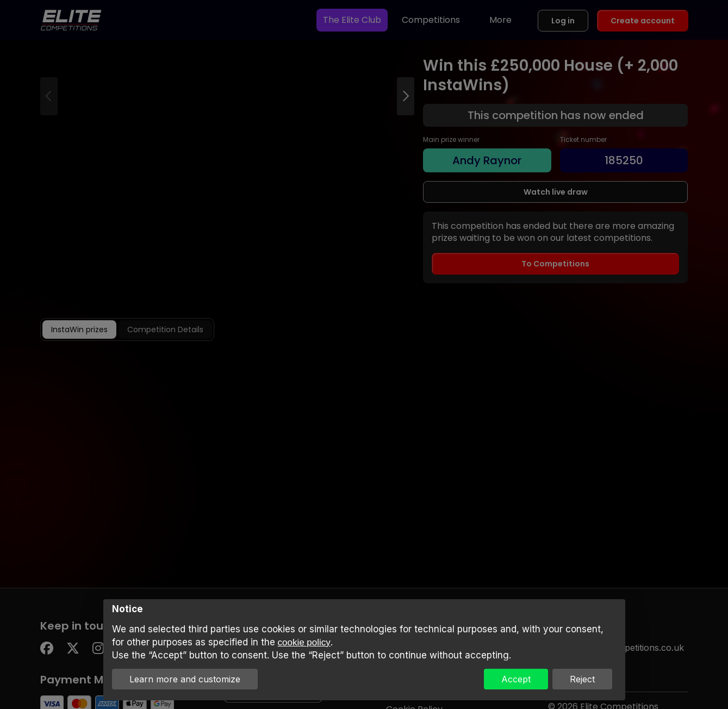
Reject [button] (582, 679)
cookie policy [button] (304, 642)
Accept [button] (516, 679)
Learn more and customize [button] (185, 679)
